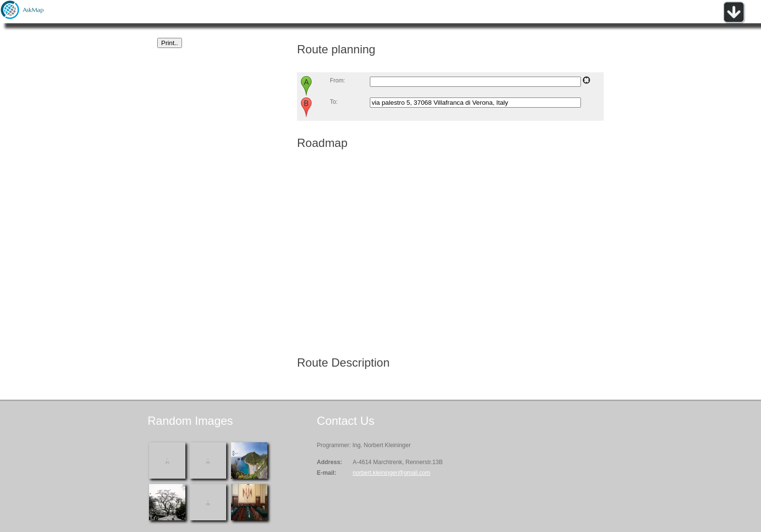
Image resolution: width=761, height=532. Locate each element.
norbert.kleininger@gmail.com (392, 473)
